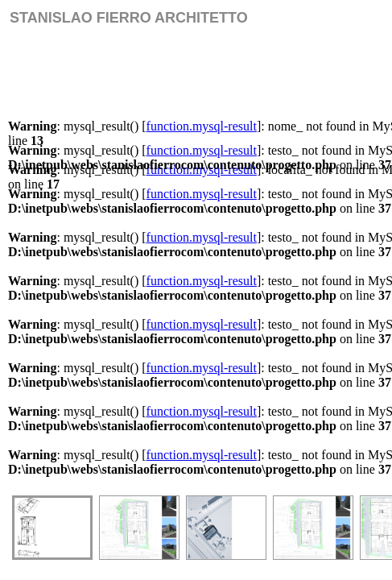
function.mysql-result (202, 126)
